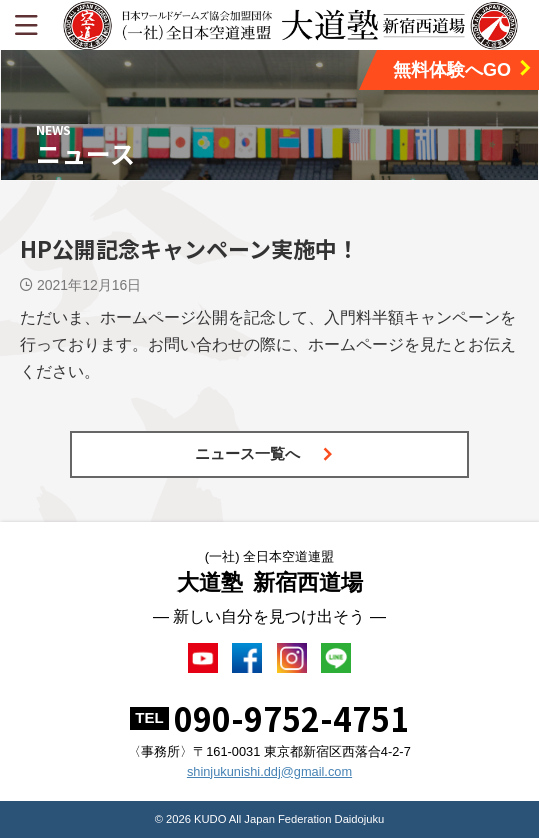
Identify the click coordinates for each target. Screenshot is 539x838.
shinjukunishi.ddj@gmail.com (269, 771)
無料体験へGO (463, 69)
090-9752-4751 (291, 718)
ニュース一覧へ (265, 453)
